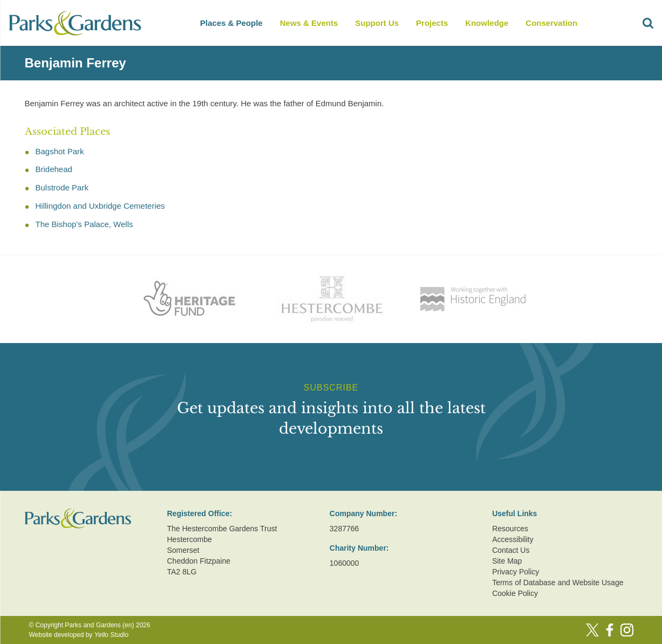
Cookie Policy (515, 593)
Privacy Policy (516, 572)
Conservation (551, 23)
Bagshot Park (60, 151)
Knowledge (487, 23)
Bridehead (54, 169)
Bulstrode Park (62, 187)
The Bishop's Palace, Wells (84, 224)
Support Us (377, 23)
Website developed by (79, 635)
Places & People (231, 23)
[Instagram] (627, 630)
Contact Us (511, 550)
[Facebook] (610, 630)
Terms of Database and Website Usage (558, 583)
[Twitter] (592, 630)
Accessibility (513, 539)
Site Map (507, 561)
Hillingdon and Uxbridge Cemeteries (100, 206)
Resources (510, 529)
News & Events (309, 23)
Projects (432, 23)
